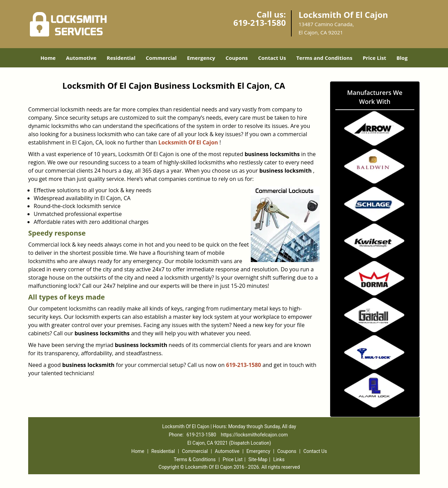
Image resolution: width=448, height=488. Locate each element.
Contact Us (272, 58)
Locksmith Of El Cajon (188, 142)
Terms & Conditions (195, 459)
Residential (121, 58)
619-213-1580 (260, 23)
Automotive (81, 58)
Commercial (161, 58)
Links (279, 459)
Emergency (201, 58)
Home (48, 58)
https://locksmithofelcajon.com (254, 435)
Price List (374, 58)
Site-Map (258, 459)
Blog (402, 58)
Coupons (237, 58)
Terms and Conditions (324, 58)
